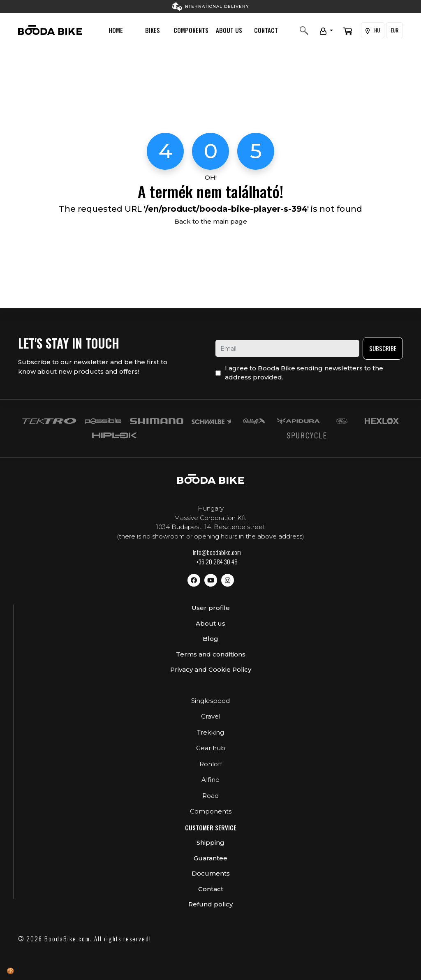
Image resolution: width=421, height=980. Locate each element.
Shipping (210, 842)
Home (116, 30)
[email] (287, 348)
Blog (210, 639)
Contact (266, 30)
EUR (394, 30)
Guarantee (210, 858)
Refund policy (210, 904)
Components (191, 30)
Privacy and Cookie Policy (211, 669)
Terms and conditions (211, 654)
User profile (211, 608)
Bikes (153, 30)
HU (373, 30)
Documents (211, 873)
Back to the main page (211, 221)
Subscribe (383, 348)
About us (229, 30)
